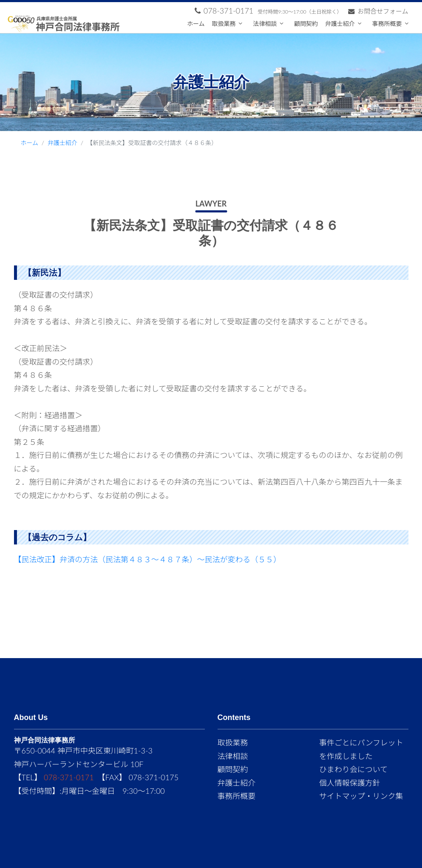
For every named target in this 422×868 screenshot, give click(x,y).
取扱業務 (224, 24)
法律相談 (265, 24)
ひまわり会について (354, 769)
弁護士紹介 (340, 24)
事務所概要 (387, 24)
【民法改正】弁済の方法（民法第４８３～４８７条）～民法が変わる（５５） (148, 559)
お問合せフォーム (378, 11)
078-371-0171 (69, 777)
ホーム (196, 24)
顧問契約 (306, 24)
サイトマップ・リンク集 (361, 796)
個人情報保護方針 (350, 783)
